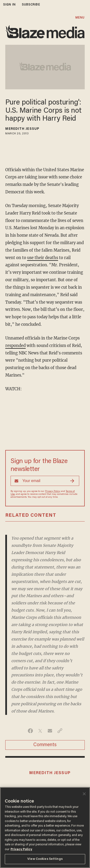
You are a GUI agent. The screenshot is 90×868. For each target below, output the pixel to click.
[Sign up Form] (45, 481)
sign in (9, 5)
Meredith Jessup (22, 129)
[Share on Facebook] (30, 731)
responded (15, 346)
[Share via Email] (50, 731)
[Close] (84, 794)
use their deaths (43, 258)
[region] (45, 828)
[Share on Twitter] (40, 731)
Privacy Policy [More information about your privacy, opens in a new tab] (21, 849)
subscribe (31, 5)
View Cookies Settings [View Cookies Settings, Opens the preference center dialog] (45, 859)
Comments (45, 745)
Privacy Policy (53, 491)
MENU (80, 18)
